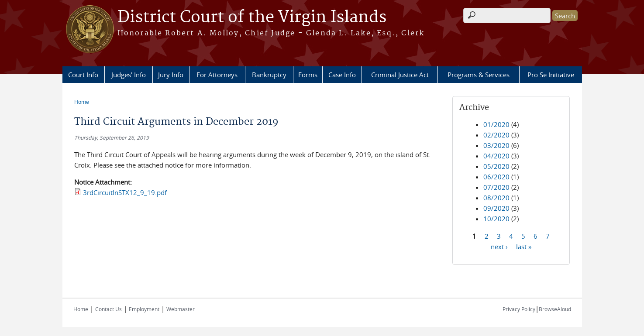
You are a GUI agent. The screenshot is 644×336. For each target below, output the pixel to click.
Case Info (342, 75)
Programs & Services (479, 75)
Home (82, 102)
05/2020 (496, 166)
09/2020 (496, 208)
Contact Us (108, 309)
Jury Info (171, 75)
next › (499, 246)
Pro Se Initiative (551, 75)
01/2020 (496, 124)
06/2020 (496, 177)
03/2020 (496, 145)
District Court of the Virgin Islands (252, 17)
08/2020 (496, 198)
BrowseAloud (555, 309)
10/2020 (496, 219)
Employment (144, 309)
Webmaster (181, 309)
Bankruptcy (269, 75)
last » (524, 246)
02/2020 (496, 135)
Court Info (83, 75)
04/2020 (496, 156)
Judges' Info (129, 75)
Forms (308, 75)
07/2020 (496, 187)
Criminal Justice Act (400, 75)
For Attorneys (217, 75)
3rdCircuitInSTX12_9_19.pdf (125, 192)
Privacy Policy (519, 309)
